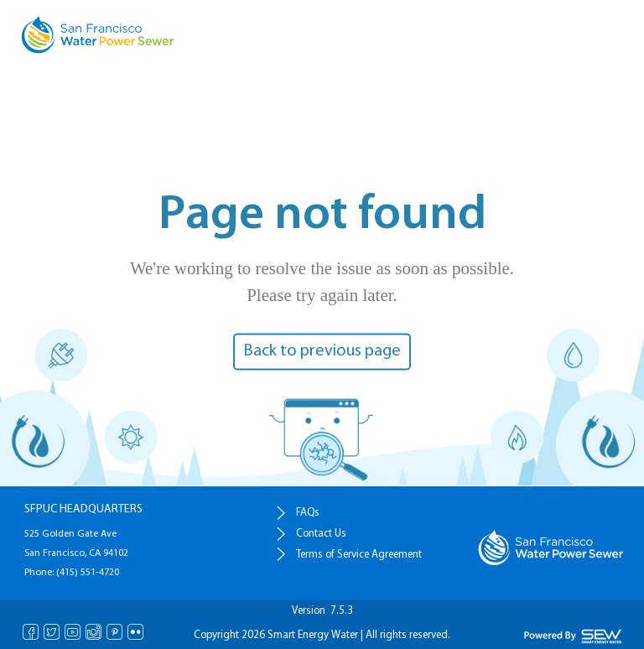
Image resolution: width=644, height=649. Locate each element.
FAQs (308, 513)
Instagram (93, 632)
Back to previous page (322, 351)
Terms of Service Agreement (359, 555)
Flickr (135, 632)
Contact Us (321, 534)
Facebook (31, 632)
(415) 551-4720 (86, 573)
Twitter (52, 632)
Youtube (73, 632)
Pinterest (114, 632)
